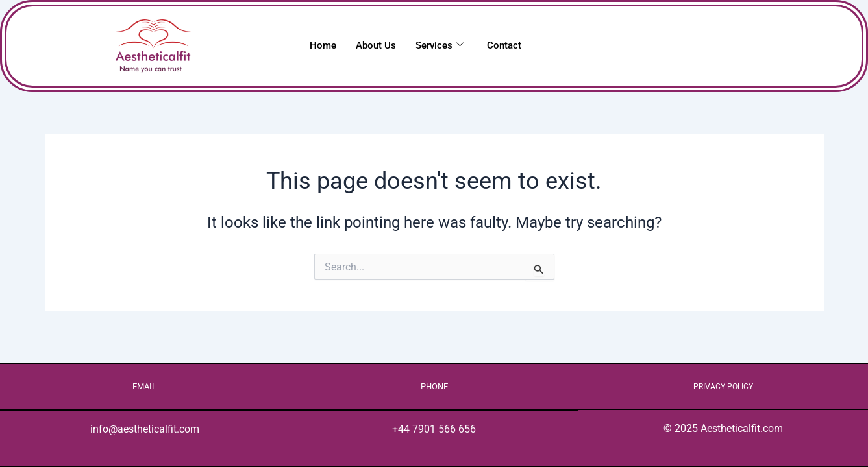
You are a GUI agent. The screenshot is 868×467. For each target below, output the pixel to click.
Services (440, 45)
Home (323, 45)
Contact (504, 45)
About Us (376, 45)
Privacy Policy (724, 386)
